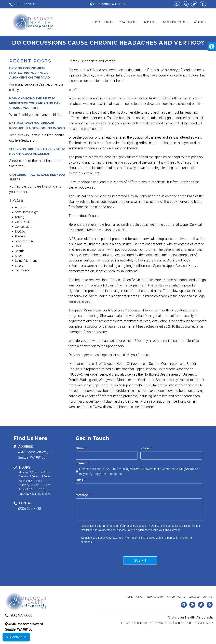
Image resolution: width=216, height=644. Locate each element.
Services (149, 22)
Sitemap (126, 623)
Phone (146, 448)
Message (83, 495)
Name (81, 448)
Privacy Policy (163, 623)
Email (80, 480)
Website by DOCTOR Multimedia (194, 623)
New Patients (127, 22)
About (107, 22)
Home (96, 22)
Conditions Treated (174, 22)
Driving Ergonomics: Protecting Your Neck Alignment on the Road (30, 73)
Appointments (176, 597)
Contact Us (16, 637)
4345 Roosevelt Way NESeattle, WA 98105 (36, 455)
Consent (82, 463)
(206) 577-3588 (24, 4)
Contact (199, 22)
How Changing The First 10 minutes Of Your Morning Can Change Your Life (35, 103)
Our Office (109, 4)
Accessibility (143, 623)
